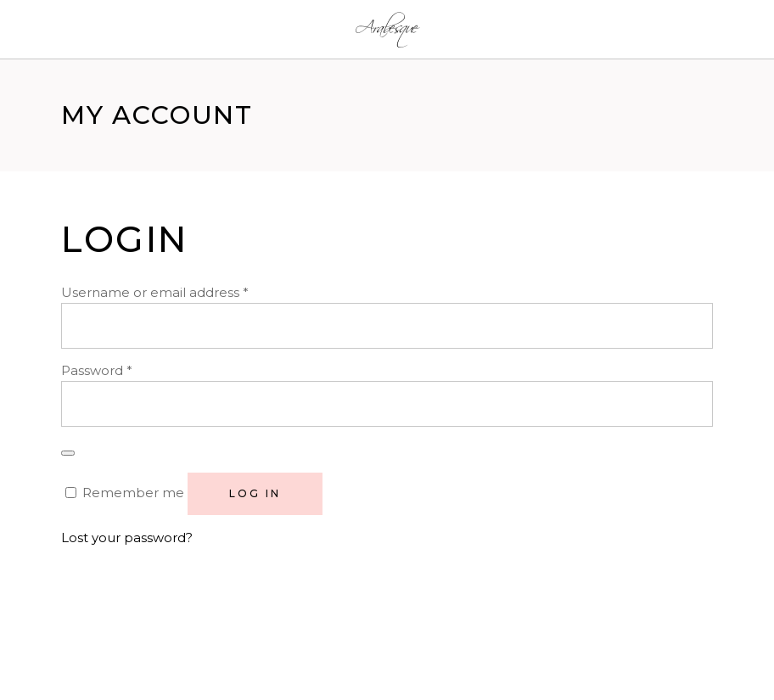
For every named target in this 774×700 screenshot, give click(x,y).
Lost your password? (127, 538)
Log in (255, 493)
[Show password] (68, 453)
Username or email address (155, 292)
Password (97, 370)
